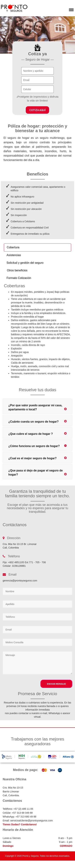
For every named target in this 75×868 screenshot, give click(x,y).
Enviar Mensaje (56, 684)
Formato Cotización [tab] (19, 278)
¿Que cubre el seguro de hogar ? (37, 434)
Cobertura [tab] (13, 247)
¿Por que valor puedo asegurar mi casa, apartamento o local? (37, 407)
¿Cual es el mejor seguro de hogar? (37, 458)
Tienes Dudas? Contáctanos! (20, 824)
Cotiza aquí (37, 110)
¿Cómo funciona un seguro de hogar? (37, 446)
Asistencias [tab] (14, 255)
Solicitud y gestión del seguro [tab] (25, 263)
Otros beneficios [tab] (17, 270)
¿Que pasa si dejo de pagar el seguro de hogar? (37, 473)
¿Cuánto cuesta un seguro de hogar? (37, 421)
